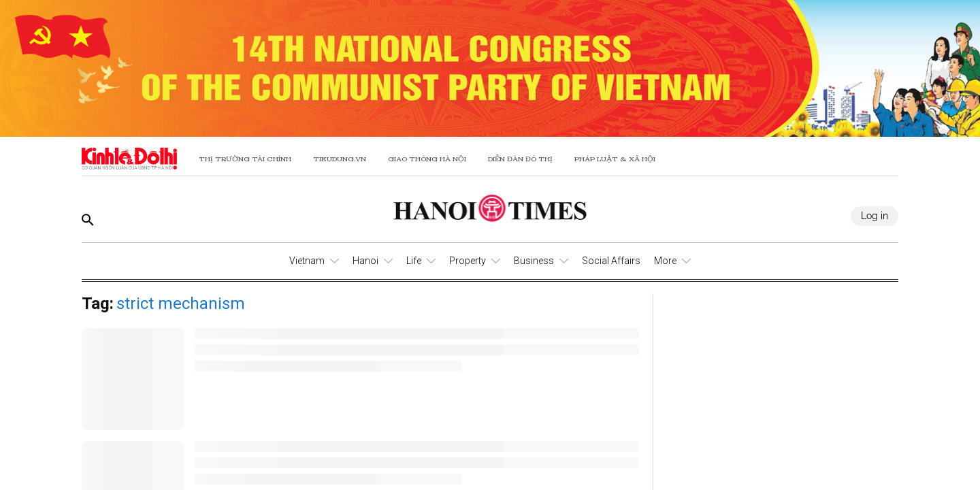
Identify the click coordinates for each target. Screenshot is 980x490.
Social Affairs (611, 261)
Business (534, 261)
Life (414, 261)
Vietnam (307, 261)
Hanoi (365, 261)
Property (468, 261)
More (665, 261)
